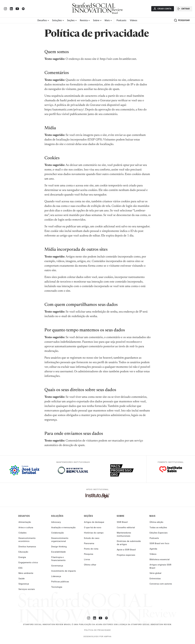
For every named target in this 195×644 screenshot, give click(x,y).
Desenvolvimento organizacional (60, 540)
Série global (155, 573)
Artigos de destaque (94, 522)
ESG (20, 568)
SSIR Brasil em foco (159, 543)
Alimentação (25, 522)
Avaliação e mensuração (63, 528)
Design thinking (59, 547)
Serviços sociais (27, 589)
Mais (107, 20)
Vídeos (134, 20)
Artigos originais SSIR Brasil (160, 566)
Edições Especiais (159, 533)
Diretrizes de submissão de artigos (129, 543)
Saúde (22, 579)
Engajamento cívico (28, 563)
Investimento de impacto (64, 571)
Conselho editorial (126, 528)
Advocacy (56, 522)
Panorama (89, 543)
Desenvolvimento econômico (27, 540)
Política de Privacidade (98, 630)
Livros (87, 559)
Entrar (184, 9)
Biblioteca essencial (160, 559)
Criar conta (162, 9)
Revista (84, 20)
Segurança (24, 584)
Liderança (56, 576)
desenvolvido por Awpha (97, 636)
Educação (23, 552)
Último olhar (90, 565)
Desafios (42, 20)
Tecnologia (57, 587)
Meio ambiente (26, 573)
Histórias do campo (94, 533)
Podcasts (121, 20)
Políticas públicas (60, 582)
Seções (71, 20)
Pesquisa (89, 554)
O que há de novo (93, 528)
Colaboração (58, 533)
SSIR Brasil (122, 522)
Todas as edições (158, 528)
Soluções (57, 20)
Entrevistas (155, 579)
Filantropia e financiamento (58, 559)
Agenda (153, 549)
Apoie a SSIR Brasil (126, 550)
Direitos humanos (27, 547)
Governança (57, 566)
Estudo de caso (92, 538)
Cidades (22, 533)
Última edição (156, 522)
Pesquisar (182, 20)
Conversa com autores (161, 584)
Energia (22, 557)
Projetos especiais (126, 555)
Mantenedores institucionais (124, 534)
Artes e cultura (26, 528)
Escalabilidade (58, 552)
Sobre (96, 20)
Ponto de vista (91, 549)
